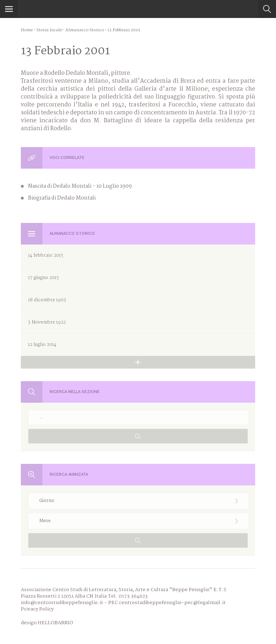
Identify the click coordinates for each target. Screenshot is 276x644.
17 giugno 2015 (43, 278)
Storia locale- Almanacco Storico (70, 30)
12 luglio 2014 (42, 345)
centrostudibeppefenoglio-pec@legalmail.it (172, 603)
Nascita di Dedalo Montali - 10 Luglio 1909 (80, 186)
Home (27, 30)
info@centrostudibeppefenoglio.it (62, 603)
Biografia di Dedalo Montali (62, 198)
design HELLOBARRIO (47, 623)
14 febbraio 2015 (46, 255)
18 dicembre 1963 (47, 300)
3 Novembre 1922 (47, 322)
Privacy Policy (37, 609)
